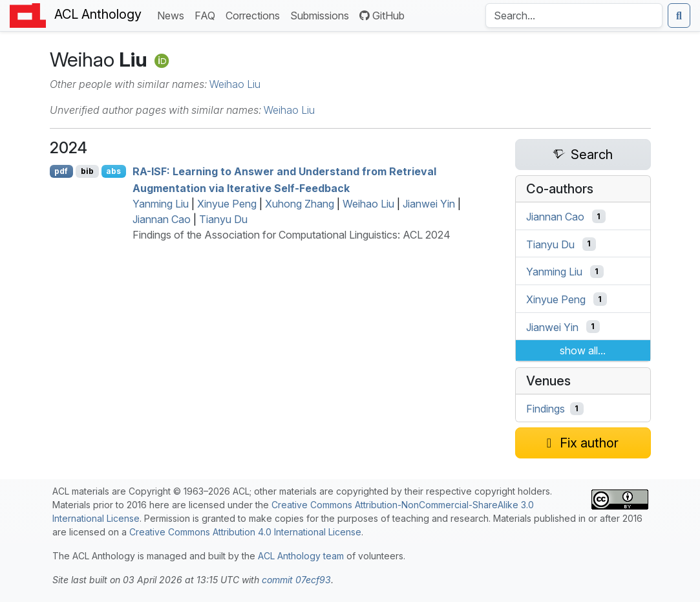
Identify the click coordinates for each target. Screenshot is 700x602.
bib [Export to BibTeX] (87, 171)
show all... (583, 350)
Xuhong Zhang (300, 204)
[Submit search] (679, 16)
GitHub (382, 16)
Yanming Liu (161, 204)
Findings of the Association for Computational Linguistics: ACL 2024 (292, 235)
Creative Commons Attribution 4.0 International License (245, 532)
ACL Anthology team (301, 556)
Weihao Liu (235, 84)
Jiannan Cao (162, 219)
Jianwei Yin (429, 204)
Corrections (255, 15)
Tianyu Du (223, 219)
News (173, 15)
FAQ (207, 15)
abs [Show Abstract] (113, 171)
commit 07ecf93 (296, 580)
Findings (546, 409)
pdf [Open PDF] (61, 171)
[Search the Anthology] (574, 16)
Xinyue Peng (227, 204)
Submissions (322, 15)
